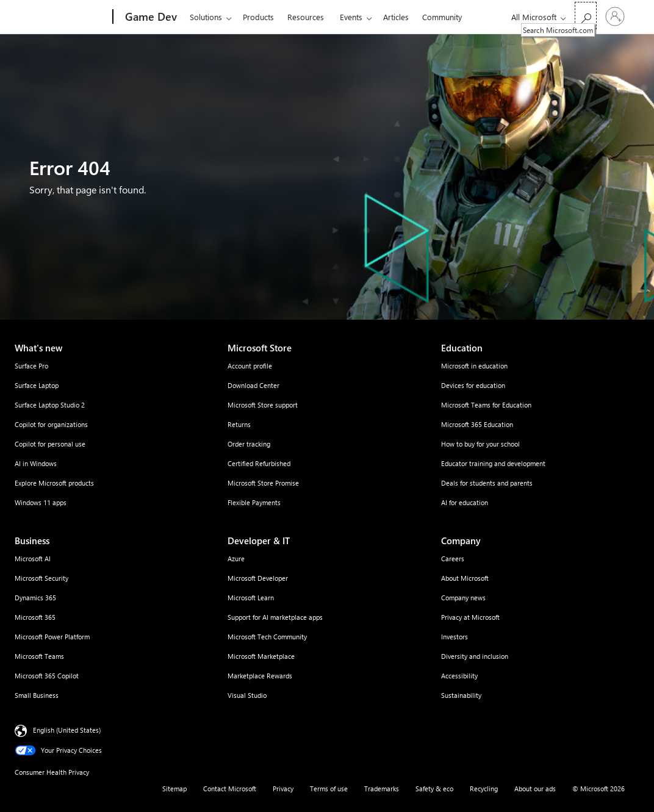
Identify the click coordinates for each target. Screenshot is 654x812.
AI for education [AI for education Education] (465, 502)
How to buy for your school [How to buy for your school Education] (480, 444)
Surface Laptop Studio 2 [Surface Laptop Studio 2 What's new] (50, 405)
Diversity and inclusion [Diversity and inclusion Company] (475, 656)
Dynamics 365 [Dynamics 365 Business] (35, 598)
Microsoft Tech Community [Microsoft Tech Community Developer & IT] (267, 637)
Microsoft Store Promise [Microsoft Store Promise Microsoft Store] (263, 483)
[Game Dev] (150, 17)
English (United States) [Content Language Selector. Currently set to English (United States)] (67, 730)
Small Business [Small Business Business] (37, 695)
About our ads (535, 789)
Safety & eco (434, 789)
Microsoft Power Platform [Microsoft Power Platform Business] (52, 637)
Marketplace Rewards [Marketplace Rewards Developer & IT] (260, 676)
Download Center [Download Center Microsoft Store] (253, 385)
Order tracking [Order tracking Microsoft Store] (249, 444)
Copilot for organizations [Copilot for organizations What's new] (51, 424)
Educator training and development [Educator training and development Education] (493, 463)
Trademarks (382, 789)
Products (258, 17)
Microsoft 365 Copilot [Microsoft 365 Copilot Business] (47, 676)
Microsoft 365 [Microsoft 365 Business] (35, 617)
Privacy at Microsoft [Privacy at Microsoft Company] (470, 617)
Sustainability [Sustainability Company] (461, 695)
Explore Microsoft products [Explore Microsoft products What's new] (54, 483)
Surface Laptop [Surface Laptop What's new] (37, 385)
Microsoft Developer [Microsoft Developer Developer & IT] (258, 578)
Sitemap (174, 789)
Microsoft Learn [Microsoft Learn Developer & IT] (251, 598)
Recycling (484, 789)
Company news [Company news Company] (463, 598)
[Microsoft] (66, 17)
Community (442, 17)
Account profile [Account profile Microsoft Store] (250, 366)
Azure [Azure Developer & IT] (236, 559)
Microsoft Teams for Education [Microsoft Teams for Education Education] (486, 405)
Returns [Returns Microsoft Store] (239, 424)
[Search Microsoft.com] (586, 16)
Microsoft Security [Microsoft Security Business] (41, 578)
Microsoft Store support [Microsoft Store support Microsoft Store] (263, 405)
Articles (396, 17)
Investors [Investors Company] (455, 637)
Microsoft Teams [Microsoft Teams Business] (39, 656)
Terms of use (329, 789)
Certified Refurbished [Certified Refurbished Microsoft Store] (259, 463)
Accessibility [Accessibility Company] (459, 676)
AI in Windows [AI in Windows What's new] (36, 463)
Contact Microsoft (230, 789)
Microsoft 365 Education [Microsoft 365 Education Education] (477, 424)
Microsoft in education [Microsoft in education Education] (474, 366)
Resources (306, 17)
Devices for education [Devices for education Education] (473, 385)
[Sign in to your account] (615, 16)
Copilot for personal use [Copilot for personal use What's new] (50, 444)
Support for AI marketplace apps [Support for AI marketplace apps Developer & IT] (275, 617)
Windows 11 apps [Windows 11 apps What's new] (41, 502)
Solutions (206, 17)
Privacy (283, 789)
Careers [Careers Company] (453, 559)
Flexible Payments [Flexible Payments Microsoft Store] (254, 502)
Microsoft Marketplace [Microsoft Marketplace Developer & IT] (261, 656)
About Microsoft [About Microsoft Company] (465, 578)
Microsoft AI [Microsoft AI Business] (33, 559)
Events (351, 17)
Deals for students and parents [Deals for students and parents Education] (487, 483)
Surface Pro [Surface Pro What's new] (31, 366)
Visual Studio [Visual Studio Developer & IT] (247, 695)
